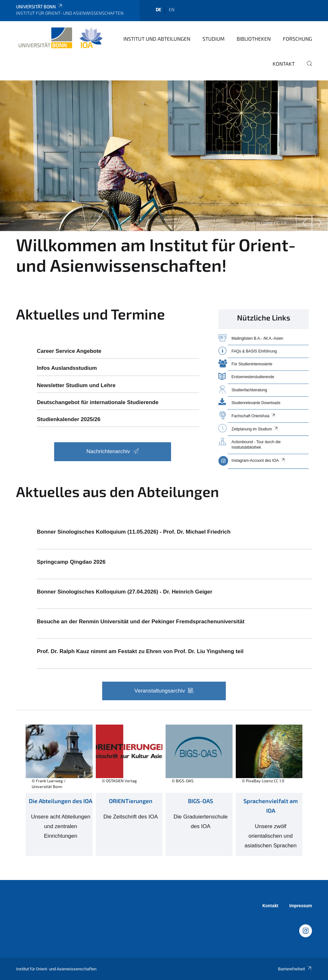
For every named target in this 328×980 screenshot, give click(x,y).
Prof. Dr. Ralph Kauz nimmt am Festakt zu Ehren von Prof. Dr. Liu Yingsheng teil (140, 651)
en (172, 9)
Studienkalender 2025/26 (69, 419)
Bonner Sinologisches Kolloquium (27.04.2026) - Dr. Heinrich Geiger (125, 592)
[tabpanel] (164, 156)
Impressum (301, 906)
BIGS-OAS (201, 801)
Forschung (297, 39)
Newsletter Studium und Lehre (76, 385)
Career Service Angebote (69, 351)
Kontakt (284, 64)
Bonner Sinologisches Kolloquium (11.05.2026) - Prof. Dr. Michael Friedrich (134, 532)
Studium (213, 39)
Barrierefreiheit (295, 969)
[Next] (320, 223)
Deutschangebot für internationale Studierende (98, 402)
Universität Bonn (40, 7)
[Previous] (304, 223)
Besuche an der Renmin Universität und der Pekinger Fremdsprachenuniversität (141, 622)
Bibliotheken (254, 39)
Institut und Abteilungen (157, 39)
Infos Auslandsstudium (67, 368)
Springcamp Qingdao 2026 (71, 562)
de (158, 9)
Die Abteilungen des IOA (61, 801)
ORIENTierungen (131, 801)
